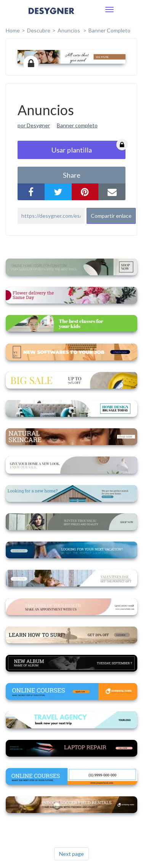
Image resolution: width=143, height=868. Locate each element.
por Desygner (34, 125)
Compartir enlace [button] (111, 216)
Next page (71, 854)
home (13, 30)
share (72, 175)
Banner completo (109, 30)
